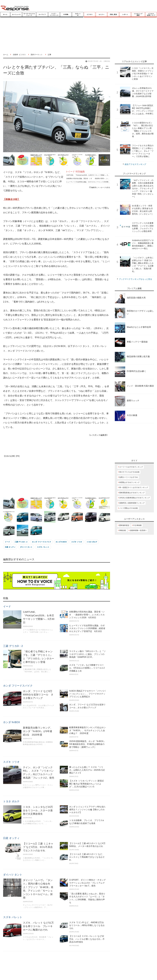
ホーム (5, 14)
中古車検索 (137, 525)
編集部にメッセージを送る (100, 187)
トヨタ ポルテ (92, 542)
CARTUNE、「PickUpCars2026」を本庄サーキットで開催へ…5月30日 (89, 175)
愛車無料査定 (124, 525)
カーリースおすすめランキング (131, 467)
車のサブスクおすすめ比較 (129, 472)
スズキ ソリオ (77, 542)
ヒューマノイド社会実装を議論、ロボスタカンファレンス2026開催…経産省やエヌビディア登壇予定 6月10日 (102, 182)
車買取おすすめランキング (129, 482)
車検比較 (123, 530)
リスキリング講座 (138, 14)
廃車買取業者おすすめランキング (132, 493)
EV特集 (66, 14)
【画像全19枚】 (11, 199)
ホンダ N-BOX (61, 542)
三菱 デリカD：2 (21, 542)
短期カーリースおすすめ (129, 477)
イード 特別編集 (76, 172)
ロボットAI (78, 14)
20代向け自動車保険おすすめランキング (135, 498)
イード (7, 542)
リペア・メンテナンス (54, 14)
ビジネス (90, 14)
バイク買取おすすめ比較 (129, 508)
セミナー (101, 14)
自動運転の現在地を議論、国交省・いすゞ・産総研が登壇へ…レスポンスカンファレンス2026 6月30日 (100, 178)
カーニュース (16, 14)
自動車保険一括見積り (138, 530)
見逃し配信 (113, 14)
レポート (125, 14)
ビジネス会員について (151, 14)
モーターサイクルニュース (29, 14)
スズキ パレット (43, 547)
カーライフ (42, 14)
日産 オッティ (10, 547)
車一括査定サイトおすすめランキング (134, 487)
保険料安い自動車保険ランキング (132, 503)
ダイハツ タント (26, 547)
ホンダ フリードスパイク (41, 542)
